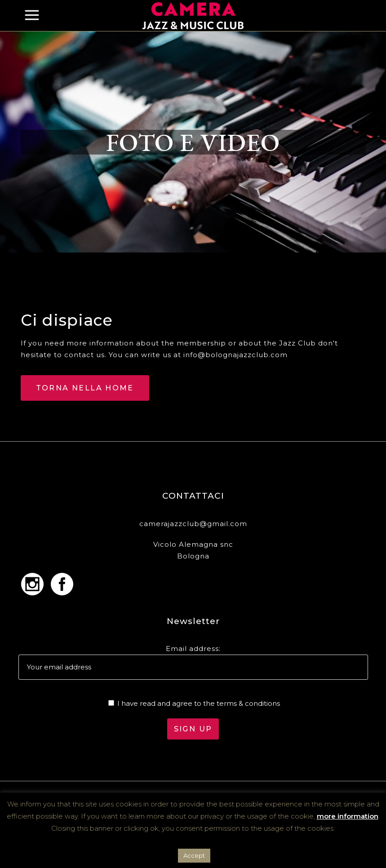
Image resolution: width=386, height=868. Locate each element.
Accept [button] (194, 855)
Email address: (193, 649)
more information (348, 816)
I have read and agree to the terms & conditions (199, 703)
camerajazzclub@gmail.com (193, 524)
